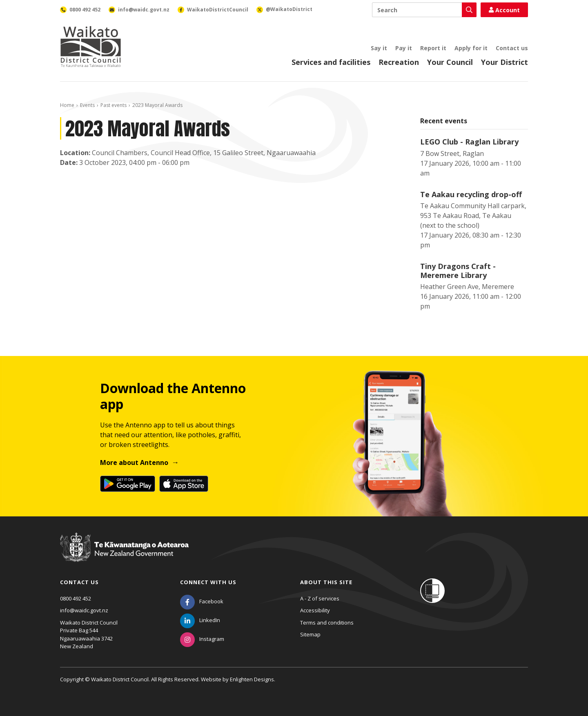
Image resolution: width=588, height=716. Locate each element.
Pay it (404, 48)
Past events (114, 105)
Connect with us (208, 582)
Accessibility (315, 610)
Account (504, 10)
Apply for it (471, 48)
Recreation (399, 62)
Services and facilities (331, 62)
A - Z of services (320, 598)
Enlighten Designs (252, 679)
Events (87, 105)
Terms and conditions (327, 623)
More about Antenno (134, 463)
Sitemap (310, 634)
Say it (379, 48)
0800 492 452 (76, 598)
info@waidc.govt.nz (84, 610)
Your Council (450, 62)
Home (67, 105)
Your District (504, 62)
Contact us (512, 48)
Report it (433, 48)
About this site (326, 582)
